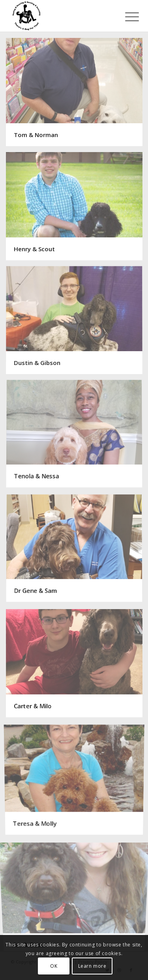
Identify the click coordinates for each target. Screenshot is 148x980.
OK (54, 966)
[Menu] (126, 17)
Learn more (92, 966)
